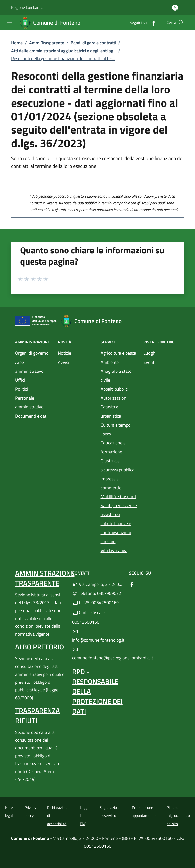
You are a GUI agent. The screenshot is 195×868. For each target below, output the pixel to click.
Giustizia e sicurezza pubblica (117, 465)
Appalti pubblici (115, 389)
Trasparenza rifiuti (38, 715)
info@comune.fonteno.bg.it (97, 636)
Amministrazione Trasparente (45, 578)
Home (17, 43)
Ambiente (110, 362)
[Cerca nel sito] (181, 23)
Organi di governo (32, 353)
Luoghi (150, 353)
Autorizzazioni (114, 398)
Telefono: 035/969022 (97, 593)
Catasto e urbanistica (111, 411)
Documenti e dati (31, 416)
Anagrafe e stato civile (116, 376)
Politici (21, 389)
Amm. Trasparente (47, 43)
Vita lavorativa (114, 550)
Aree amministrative (29, 367)
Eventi (149, 362)
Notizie (64, 353)
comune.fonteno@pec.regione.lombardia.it (97, 654)
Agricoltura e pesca (118, 353)
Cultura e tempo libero (116, 429)
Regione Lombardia (27, 8)
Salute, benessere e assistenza (119, 510)
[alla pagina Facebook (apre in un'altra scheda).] (152, 22)
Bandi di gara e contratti (93, 43)
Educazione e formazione (113, 447)
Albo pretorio (39, 647)
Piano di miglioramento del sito (178, 816)
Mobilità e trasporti (118, 497)
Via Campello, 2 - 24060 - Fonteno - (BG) (97, 584)
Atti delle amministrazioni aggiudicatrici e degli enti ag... (64, 51)
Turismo (108, 542)
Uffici (20, 380)
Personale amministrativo (29, 402)
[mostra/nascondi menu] (10, 22)
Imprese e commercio (111, 483)
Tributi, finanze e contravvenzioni (116, 528)
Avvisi (63, 362)
